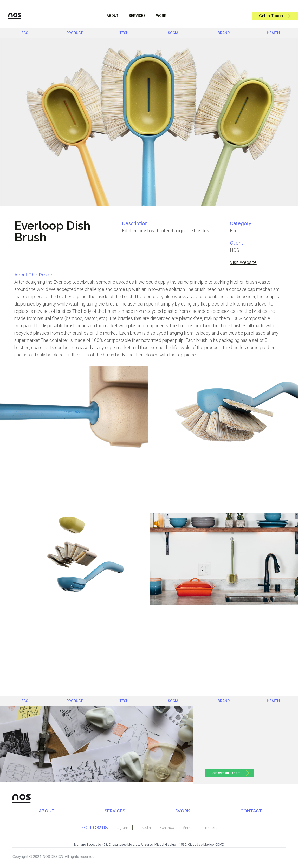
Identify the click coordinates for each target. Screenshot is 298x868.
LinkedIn (144, 828)
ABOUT (112, 16)
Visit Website (243, 262)
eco (25, 33)
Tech (124, 33)
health (273, 33)
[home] (11, 16)
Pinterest (209, 828)
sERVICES (137, 16)
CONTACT (251, 811)
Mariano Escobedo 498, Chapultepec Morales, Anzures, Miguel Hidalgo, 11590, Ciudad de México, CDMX (149, 845)
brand (224, 33)
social (174, 33)
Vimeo (188, 828)
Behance (167, 828)
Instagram (120, 828)
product (74, 33)
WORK (161, 16)
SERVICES (115, 811)
